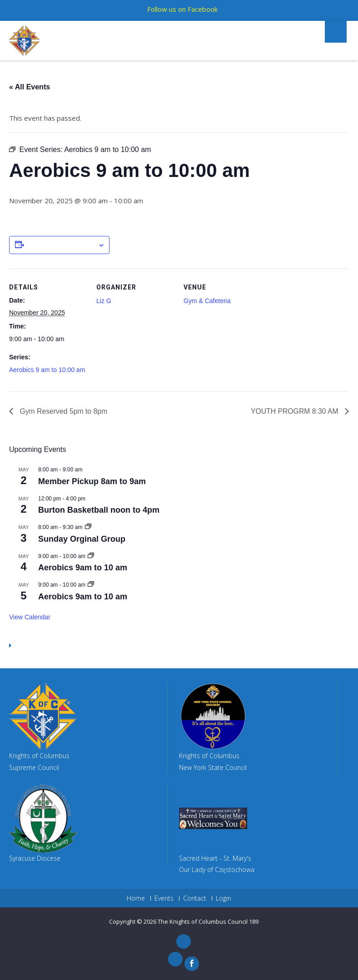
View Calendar (30, 617)
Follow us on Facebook (182, 9)
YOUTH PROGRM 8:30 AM (295, 411)
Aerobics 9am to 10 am (83, 568)
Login (224, 898)
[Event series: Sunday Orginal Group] (88, 527)
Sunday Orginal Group (82, 539)
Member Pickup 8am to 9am (92, 481)
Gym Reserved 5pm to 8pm (63, 411)
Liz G (104, 301)
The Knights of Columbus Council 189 (208, 922)
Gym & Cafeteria (207, 301)
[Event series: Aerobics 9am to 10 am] (91, 556)
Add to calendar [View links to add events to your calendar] (61, 245)
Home (136, 898)
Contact (195, 898)
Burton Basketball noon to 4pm (99, 510)
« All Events (30, 87)
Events (164, 898)
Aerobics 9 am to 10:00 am (47, 370)
